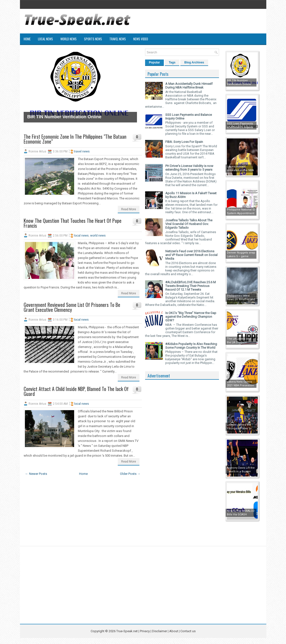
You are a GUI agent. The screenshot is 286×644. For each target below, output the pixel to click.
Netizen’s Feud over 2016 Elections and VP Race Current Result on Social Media (191, 255)
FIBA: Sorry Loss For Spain (184, 142)
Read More (129, 209)
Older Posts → (130, 474)
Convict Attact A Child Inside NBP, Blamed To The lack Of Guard (76, 391)
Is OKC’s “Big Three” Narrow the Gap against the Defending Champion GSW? (191, 317)
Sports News (93, 39)
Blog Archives (194, 62)
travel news (82, 151)
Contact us (188, 631)
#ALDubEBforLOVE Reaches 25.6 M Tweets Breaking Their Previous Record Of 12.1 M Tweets (191, 286)
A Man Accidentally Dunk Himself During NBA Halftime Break (189, 86)
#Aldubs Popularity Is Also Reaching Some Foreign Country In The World (191, 346)
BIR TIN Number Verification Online (64, 117)
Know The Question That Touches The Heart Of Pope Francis (73, 223)
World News (68, 39)
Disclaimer (160, 631)
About (174, 631)
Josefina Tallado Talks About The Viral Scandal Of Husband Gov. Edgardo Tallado (189, 224)
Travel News (118, 39)
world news (98, 236)
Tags (172, 62)
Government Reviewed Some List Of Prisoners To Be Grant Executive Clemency (72, 307)
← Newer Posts (36, 474)
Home (27, 39)
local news (81, 236)
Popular (155, 62)
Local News (45, 39)
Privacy (145, 631)
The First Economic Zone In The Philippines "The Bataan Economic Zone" (75, 139)
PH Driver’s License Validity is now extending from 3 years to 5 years (189, 168)
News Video (141, 39)
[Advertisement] (182, 456)
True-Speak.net (127, 631)
